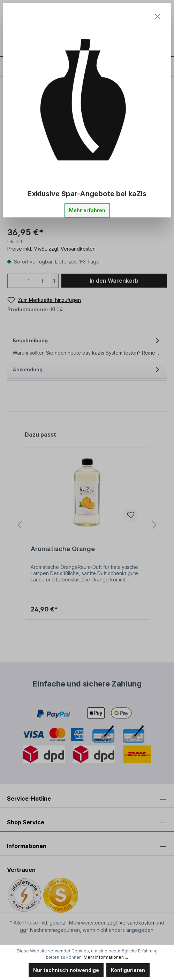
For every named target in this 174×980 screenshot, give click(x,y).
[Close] (158, 16)
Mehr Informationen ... (106, 957)
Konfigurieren (128, 970)
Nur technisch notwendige (66, 970)
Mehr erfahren (87, 210)
